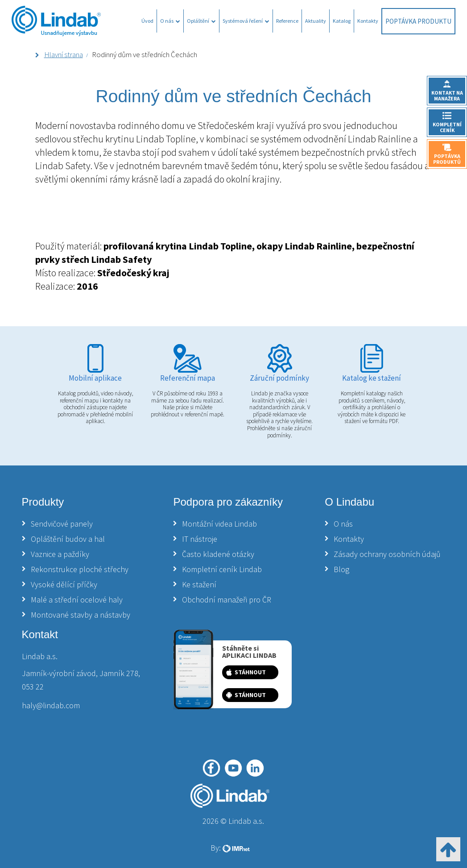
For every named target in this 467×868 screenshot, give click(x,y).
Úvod (147, 21)
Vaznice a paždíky (60, 554)
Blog (341, 569)
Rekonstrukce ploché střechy (80, 569)
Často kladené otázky (218, 554)
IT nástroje (200, 539)
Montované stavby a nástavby (81, 615)
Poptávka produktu (418, 21)
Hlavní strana (64, 54)
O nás (170, 21)
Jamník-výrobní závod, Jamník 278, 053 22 (81, 680)
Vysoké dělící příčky (64, 584)
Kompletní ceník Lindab (222, 569)
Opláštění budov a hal (68, 539)
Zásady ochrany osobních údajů (387, 554)
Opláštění (201, 21)
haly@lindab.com (51, 705)
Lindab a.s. (40, 656)
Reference (287, 21)
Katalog (342, 21)
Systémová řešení (246, 21)
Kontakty (368, 21)
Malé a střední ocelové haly (77, 600)
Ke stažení (199, 584)
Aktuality (316, 21)
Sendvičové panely (62, 524)
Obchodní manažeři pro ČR (227, 600)
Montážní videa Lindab (219, 524)
